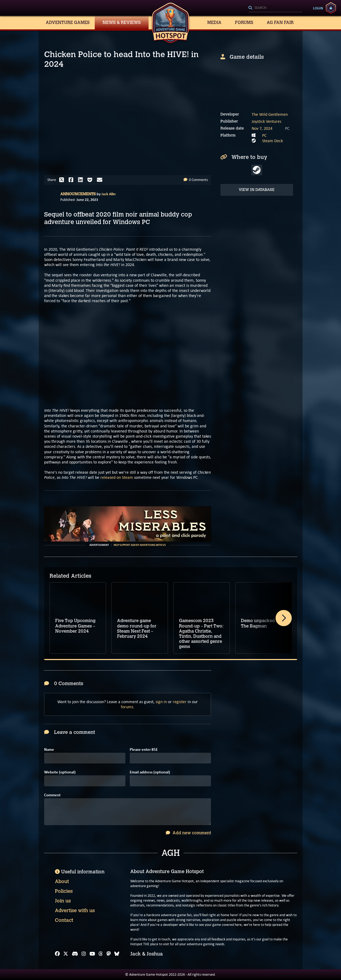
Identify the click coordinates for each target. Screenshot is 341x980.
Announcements (78, 194)
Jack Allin (109, 194)
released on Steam (116, 477)
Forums (244, 22)
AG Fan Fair (280, 22)
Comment (52, 795)
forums (127, 707)
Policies (64, 891)
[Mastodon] (109, 954)
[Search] (275, 8)
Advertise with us (75, 911)
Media (214, 22)
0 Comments (196, 180)
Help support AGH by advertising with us (140, 545)
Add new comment (188, 833)
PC (264, 135)
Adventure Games (68, 22)
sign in (161, 702)
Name (49, 750)
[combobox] (275, 8)
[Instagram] (84, 954)
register (180, 702)
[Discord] (75, 954)
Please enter (144, 750)
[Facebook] (57, 954)
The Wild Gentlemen (270, 114)
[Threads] (101, 954)
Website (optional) (60, 772)
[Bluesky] (117, 954)
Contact (64, 920)
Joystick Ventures (266, 121)
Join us (63, 901)
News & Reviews (122, 22)
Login (318, 8)
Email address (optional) (150, 772)
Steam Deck (273, 141)
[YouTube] (92, 954)
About (62, 881)
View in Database (257, 190)
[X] (66, 954)
